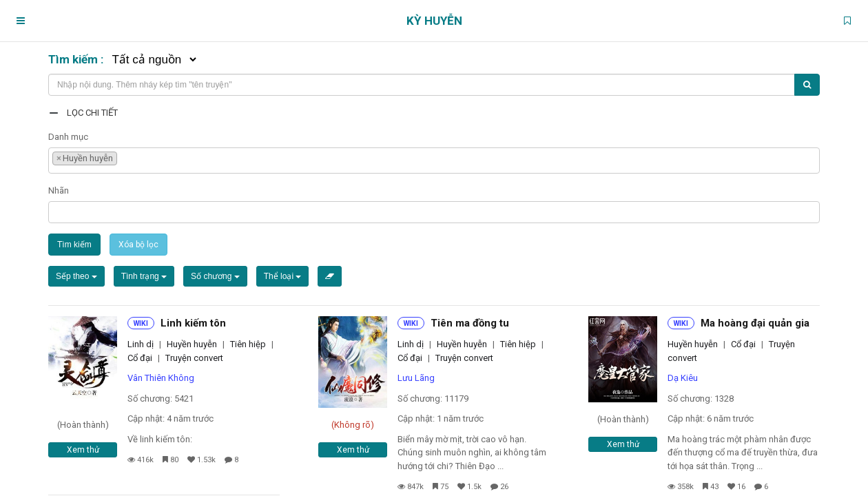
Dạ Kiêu (683, 378)
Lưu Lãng (416, 378)
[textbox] (124, 157)
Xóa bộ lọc (138, 245)
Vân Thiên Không (161, 378)
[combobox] (434, 161)
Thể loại (283, 276)
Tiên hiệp (248, 344)
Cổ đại (140, 358)
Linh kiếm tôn (193, 323)
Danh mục (68, 137)
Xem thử (83, 450)
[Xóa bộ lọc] (330, 276)
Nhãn (59, 190)
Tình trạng (144, 276)
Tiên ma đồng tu (470, 323)
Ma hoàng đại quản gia (755, 323)
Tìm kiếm (74, 245)
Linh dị (141, 344)
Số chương (215, 276)
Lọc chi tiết (92, 113)
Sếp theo (76, 276)
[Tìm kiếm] (807, 85)
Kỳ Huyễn (434, 21)
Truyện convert (194, 358)
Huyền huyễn (192, 344)
